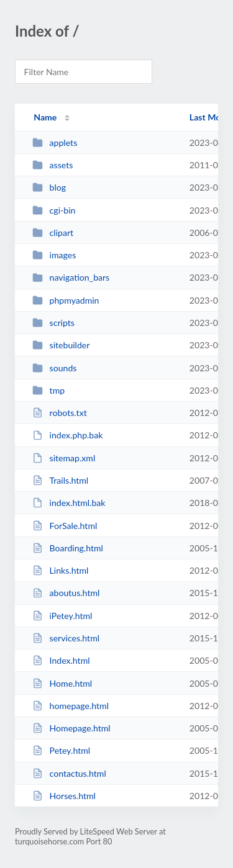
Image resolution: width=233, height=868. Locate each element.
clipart (53, 233)
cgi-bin (54, 210)
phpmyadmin (66, 300)
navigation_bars (71, 277)
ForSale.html (65, 526)
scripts (53, 323)
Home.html (62, 683)
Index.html (61, 660)
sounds (54, 368)
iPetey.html (62, 616)
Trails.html (60, 480)
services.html (66, 638)
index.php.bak (67, 435)
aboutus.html (66, 593)
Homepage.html (71, 728)
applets (55, 142)
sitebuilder (61, 345)
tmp (48, 390)
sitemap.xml (64, 458)
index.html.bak (69, 503)
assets (53, 165)
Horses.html (64, 796)
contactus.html (69, 773)
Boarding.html (68, 548)
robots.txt (60, 413)
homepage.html (71, 706)
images (54, 255)
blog (49, 187)
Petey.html (61, 750)
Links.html (60, 570)
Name (45, 117)
